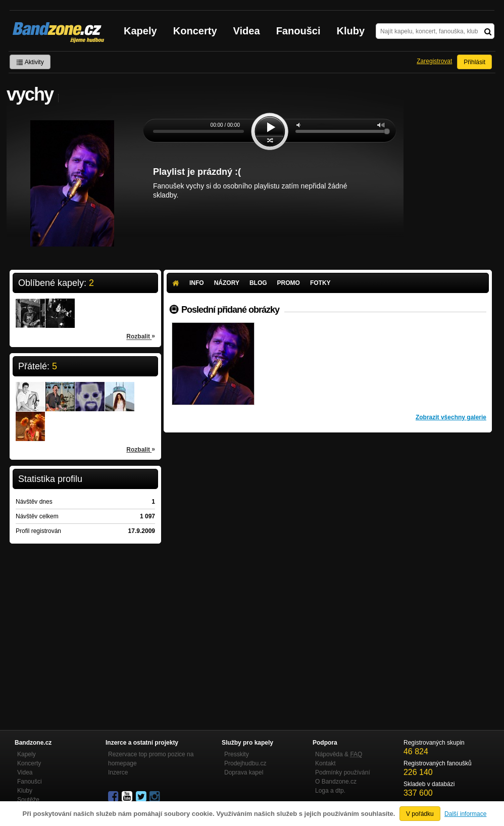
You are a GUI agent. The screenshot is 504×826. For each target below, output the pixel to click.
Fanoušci (298, 31)
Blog (258, 283)
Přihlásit (474, 62)
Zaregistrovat (434, 61)
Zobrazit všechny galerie (451, 417)
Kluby (351, 31)
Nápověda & (339, 754)
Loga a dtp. (330, 791)
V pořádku (420, 814)
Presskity (237, 754)
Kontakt (325, 763)
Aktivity (30, 62)
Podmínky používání (343, 772)
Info (197, 283)
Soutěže (28, 800)
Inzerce (118, 772)
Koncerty (195, 31)
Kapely (140, 31)
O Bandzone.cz (336, 782)
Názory (227, 283)
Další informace (465, 814)
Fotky (320, 283)
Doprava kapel (244, 772)
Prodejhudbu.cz (245, 763)
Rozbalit (141, 336)
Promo (289, 283)
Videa (247, 31)
